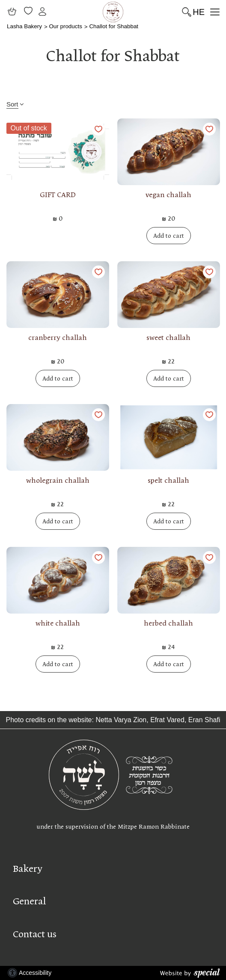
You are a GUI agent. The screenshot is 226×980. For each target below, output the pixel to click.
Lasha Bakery (24, 26)
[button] (212, 12)
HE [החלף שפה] (199, 12)
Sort (12, 104)
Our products (65, 26)
